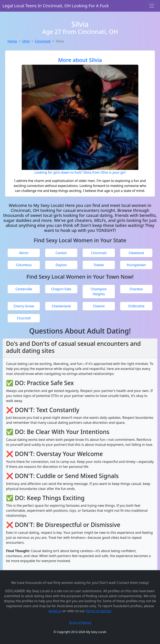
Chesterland (61, 306)
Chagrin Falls (61, 289)
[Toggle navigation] (152, 6)
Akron (24, 253)
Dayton (61, 265)
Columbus (24, 265)
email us (55, 611)
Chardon (136, 289)
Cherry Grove (24, 306)
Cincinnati (43, 41)
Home (12, 41)
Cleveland (136, 253)
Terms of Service (99, 611)
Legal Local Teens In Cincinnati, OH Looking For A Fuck (56, 6)
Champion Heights (99, 292)
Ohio (26, 41)
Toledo (99, 265)
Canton (61, 253)
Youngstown (136, 265)
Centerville (24, 289)
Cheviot (99, 306)
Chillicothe (136, 306)
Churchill (24, 318)
